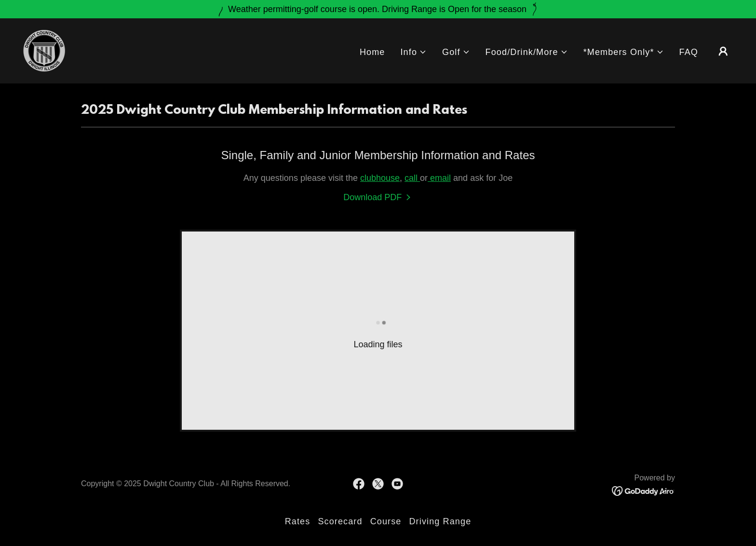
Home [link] (372, 52)
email (439, 178)
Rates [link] (298, 521)
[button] (413, 52)
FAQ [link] (689, 52)
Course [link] (386, 521)
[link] (44, 50)
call (412, 178)
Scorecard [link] (340, 521)
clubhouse (380, 178)
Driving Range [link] (440, 521)
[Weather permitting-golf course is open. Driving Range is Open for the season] (378, 9)
